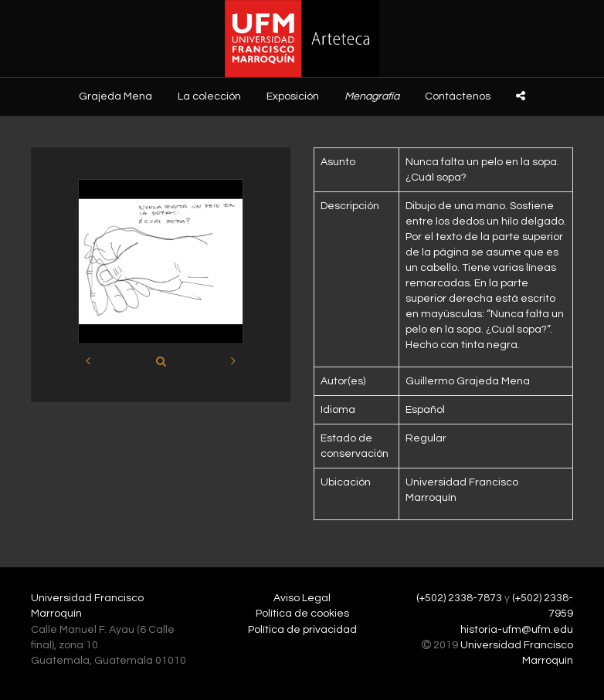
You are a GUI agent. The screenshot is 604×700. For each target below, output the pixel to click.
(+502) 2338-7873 (459, 598)
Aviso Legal (302, 598)
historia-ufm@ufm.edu (517, 630)
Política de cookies (302, 614)
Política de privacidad (302, 630)
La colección (209, 96)
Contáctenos (458, 96)
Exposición (293, 96)
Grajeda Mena (115, 96)
